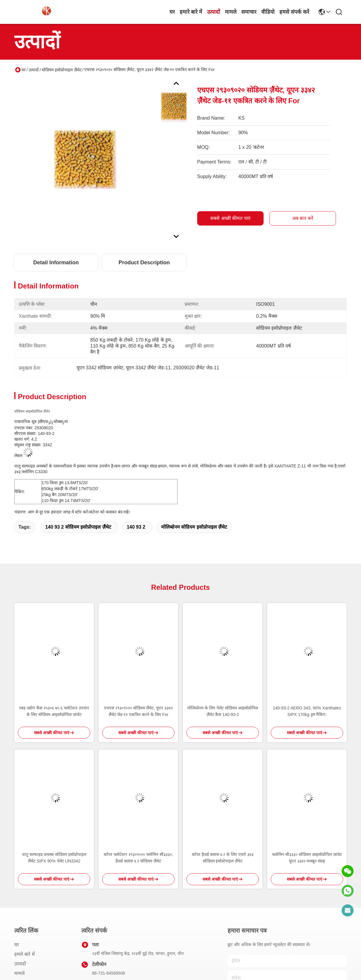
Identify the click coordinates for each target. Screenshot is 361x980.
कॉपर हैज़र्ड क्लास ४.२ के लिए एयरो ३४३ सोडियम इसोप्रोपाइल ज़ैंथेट (223, 858)
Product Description (144, 263)
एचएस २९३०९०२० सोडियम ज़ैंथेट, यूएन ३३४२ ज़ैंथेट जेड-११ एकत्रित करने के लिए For (138, 711)
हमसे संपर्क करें (294, 12)
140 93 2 (136, 527)
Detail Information (56, 263)
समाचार (249, 12)
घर (172, 12)
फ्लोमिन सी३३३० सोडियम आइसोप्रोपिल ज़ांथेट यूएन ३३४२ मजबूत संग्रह (307, 858)
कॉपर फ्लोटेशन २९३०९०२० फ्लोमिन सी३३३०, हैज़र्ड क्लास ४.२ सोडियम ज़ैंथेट (138, 858)
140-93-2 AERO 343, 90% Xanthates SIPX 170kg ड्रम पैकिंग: (307, 711)
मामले (231, 12)
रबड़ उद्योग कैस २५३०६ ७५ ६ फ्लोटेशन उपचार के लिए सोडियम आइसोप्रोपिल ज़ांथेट (54, 711)
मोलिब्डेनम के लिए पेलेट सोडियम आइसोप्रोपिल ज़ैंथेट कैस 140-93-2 (222, 711)
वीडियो (268, 12)
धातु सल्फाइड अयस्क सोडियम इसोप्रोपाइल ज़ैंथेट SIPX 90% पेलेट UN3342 (54, 858)
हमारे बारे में (191, 12)
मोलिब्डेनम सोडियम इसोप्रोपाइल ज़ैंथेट (194, 527)
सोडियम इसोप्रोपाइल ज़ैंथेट (62, 70)
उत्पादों (214, 12)
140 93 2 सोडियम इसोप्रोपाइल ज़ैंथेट (78, 527)
